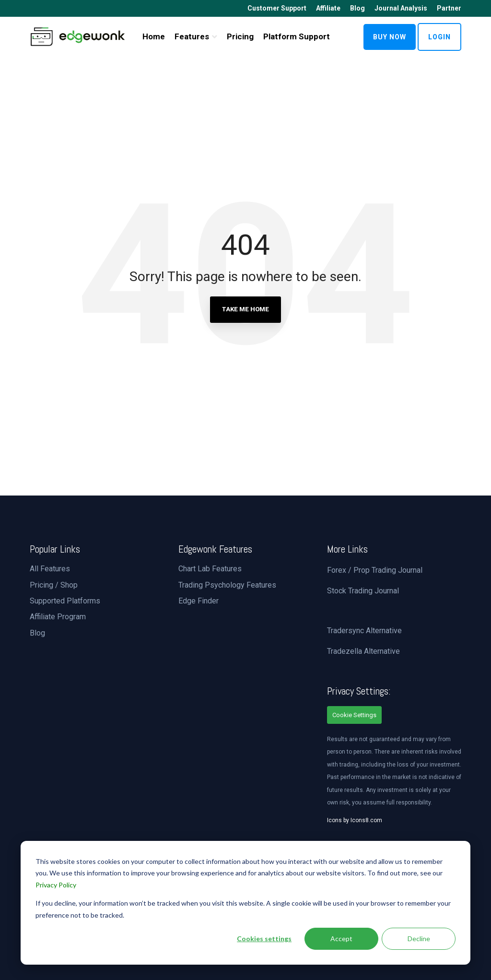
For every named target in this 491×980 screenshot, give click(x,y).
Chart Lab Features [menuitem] (210, 569)
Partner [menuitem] (449, 8)
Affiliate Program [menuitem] (58, 617)
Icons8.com (366, 820)
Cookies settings (264, 939)
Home (154, 36)
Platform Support (297, 36)
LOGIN (439, 37)
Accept (341, 939)
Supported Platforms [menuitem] (65, 601)
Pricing (240, 36)
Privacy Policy (56, 885)
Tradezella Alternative (363, 651)
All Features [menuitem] (50, 569)
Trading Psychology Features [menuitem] (227, 585)
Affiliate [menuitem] (328, 8)
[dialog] (245, 903)
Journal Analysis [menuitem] (401, 8)
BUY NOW (390, 37)
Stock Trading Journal (363, 591)
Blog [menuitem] (357, 8)
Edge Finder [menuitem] (199, 601)
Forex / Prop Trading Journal (375, 570)
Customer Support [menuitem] (277, 8)
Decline (419, 939)
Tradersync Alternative (364, 631)
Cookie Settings (354, 715)
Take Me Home (245, 309)
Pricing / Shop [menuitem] (54, 585)
